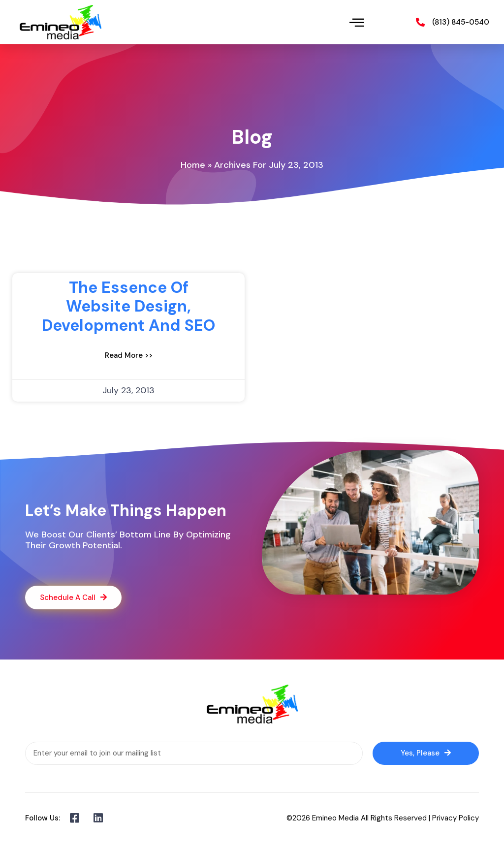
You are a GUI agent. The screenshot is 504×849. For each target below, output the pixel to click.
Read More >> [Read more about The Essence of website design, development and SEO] (129, 355)
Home (193, 165)
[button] (357, 22)
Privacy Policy (456, 818)
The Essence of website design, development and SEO (128, 306)
